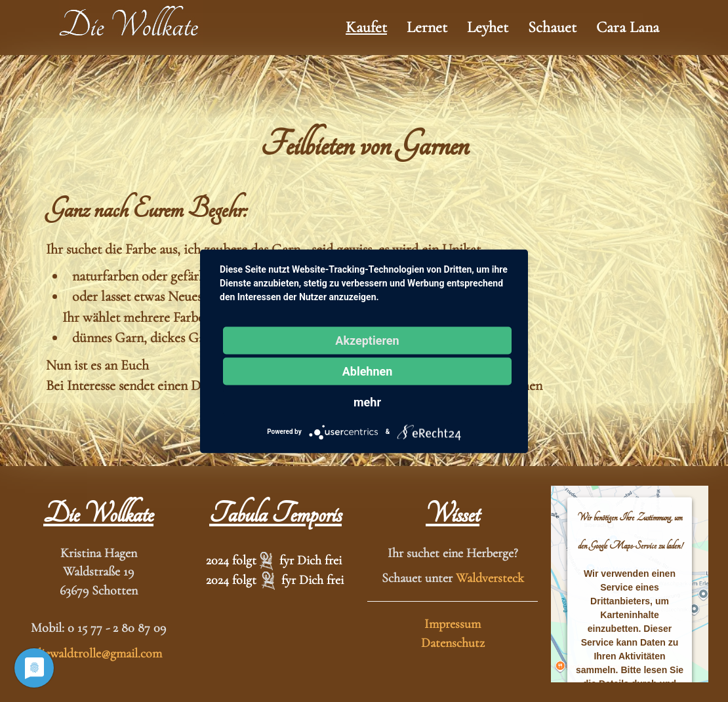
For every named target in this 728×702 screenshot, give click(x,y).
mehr (367, 401)
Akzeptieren (367, 340)
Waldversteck (490, 578)
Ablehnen (368, 371)
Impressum (453, 624)
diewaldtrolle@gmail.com (98, 653)
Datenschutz (453, 643)
